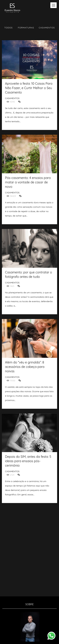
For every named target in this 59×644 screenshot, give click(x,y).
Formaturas (26, 28)
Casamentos (47, 28)
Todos (8, 28)
